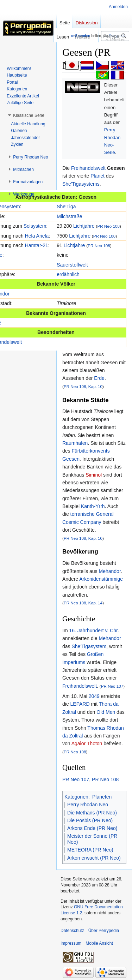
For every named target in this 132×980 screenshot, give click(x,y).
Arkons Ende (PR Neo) (92, 828)
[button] (29, 115)
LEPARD (80, 704)
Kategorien (76, 797)
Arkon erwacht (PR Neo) (94, 858)
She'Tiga (66, 207)
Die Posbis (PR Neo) (90, 820)
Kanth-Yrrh (93, 506)
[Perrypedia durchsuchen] (115, 36)
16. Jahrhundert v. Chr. (94, 631)
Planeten (102, 797)
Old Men (106, 712)
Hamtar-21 (37, 245)
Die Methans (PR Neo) (92, 813)
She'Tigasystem (89, 646)
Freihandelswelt (88, 168)
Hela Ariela (37, 236)
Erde (99, 378)
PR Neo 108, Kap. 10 (83, 386)
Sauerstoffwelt (72, 265)
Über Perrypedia (104, 931)
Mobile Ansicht (99, 943)
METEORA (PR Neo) (90, 850)
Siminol (94, 475)
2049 (94, 696)
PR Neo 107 (112, 686)
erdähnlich (68, 274)
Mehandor (110, 571)
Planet (98, 176)
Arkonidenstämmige (101, 579)
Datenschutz (72, 931)
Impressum (71, 943)
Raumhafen (75, 443)
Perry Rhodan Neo (88, 805)
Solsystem (35, 226)
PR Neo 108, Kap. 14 (83, 603)
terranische (83, 514)
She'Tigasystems (81, 184)
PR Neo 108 (108, 226)
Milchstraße (69, 216)
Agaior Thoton (87, 743)
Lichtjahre (84, 226)
